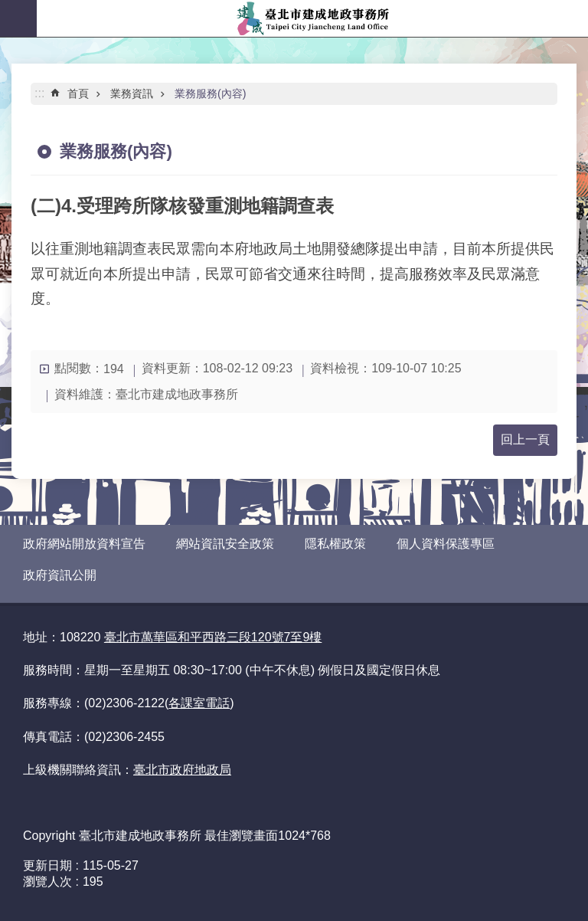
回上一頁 (525, 439)
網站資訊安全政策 (225, 544)
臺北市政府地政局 (182, 770)
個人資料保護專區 (446, 544)
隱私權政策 (335, 544)
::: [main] (39, 93)
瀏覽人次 (47, 882)
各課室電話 (199, 703)
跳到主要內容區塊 (8, 8)
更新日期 (47, 865)
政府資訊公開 (60, 575)
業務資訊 (132, 93)
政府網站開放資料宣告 (84, 544)
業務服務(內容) (211, 93)
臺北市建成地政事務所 (312, 18)
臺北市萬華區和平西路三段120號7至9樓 (213, 637)
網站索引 (18, 18)
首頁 (78, 93)
